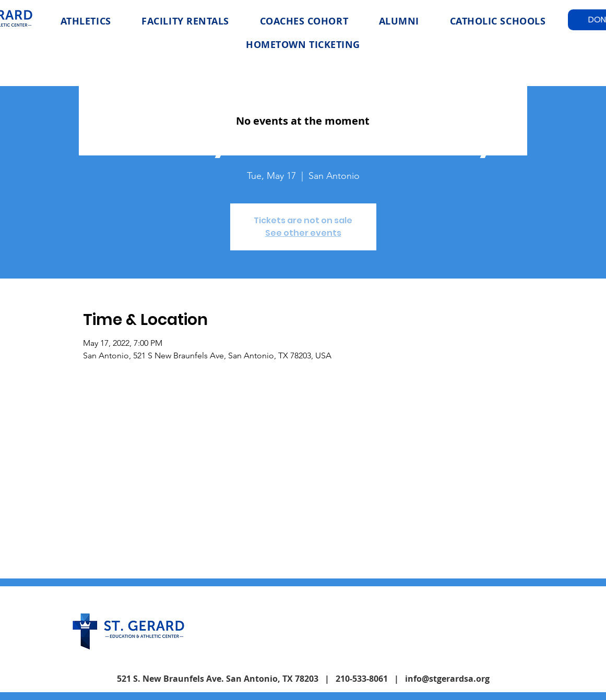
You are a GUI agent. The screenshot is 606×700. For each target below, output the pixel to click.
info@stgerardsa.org (447, 679)
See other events (303, 233)
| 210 (335, 679)
